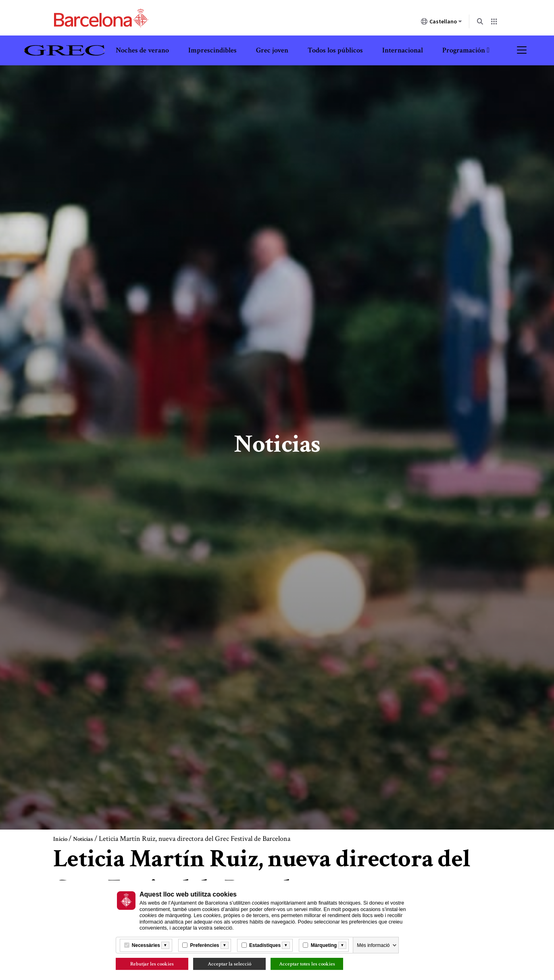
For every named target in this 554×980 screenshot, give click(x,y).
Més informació (373, 945)
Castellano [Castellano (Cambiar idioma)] (442, 23)
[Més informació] (165, 945)
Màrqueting (324, 945)
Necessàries (146, 945)
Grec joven (272, 50)
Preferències (204, 945)
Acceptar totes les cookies (307, 964)
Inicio (60, 839)
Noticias (83, 839)
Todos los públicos (335, 50)
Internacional (403, 50)
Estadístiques (265, 945)
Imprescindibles (212, 50)
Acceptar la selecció (229, 964)
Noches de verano (142, 50)
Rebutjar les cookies (152, 964)
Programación (464, 50)
